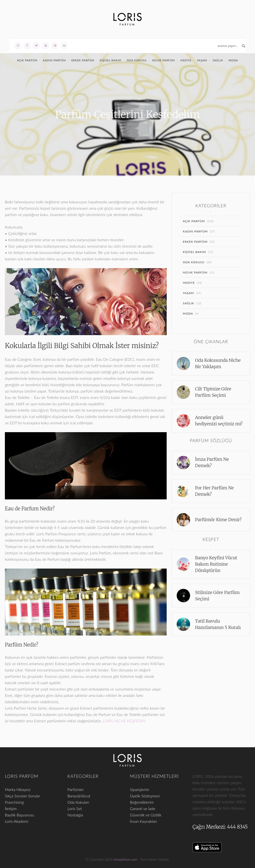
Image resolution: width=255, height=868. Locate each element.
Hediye (186, 60)
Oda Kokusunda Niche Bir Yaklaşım (218, 363)
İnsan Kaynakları (144, 821)
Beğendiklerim (142, 802)
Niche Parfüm (163, 60)
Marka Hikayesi (18, 789)
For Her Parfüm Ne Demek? (214, 491)
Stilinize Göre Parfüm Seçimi (217, 596)
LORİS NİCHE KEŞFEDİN (124, 721)
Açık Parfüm (27, 60)
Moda (233, 60)
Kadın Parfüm (54, 60)
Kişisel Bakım (111, 60)
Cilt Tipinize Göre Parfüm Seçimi (213, 392)
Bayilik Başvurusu (20, 815)
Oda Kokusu (137, 60)
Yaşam (202, 60)
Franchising (14, 802)
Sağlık (218, 60)
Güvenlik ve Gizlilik (146, 815)
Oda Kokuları (78, 802)
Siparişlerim (140, 789)
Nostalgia (75, 815)
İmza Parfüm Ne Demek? (212, 462)
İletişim (11, 808)
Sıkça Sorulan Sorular (22, 796)
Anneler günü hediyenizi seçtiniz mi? (219, 421)
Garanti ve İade (143, 808)
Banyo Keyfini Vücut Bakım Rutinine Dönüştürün (216, 564)
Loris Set (75, 808)
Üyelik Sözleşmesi (145, 796)
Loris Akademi (16, 821)
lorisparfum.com (125, 859)
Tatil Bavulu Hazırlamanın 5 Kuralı (218, 624)
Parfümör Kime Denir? (218, 520)
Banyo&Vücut (79, 796)
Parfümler (76, 789)
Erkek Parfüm (83, 60)
